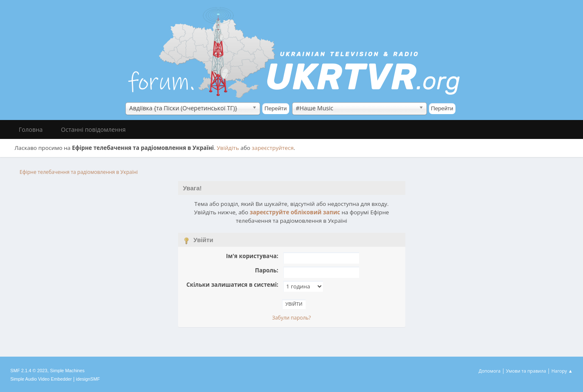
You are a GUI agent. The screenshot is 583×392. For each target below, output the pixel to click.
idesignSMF (88, 379)
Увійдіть (228, 148)
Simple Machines (67, 371)
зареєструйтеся (273, 148)
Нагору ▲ (562, 371)
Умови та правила (526, 371)
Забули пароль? (291, 318)
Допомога (490, 371)
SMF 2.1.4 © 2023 (29, 371)
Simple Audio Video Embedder (41, 379)
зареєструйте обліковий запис (295, 212)
